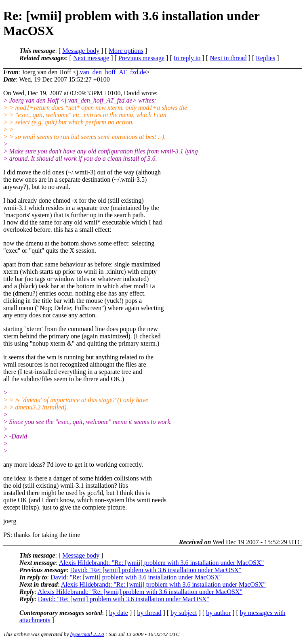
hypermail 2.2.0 (87, 634)
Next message (91, 58)
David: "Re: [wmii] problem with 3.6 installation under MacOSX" (156, 570)
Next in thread (228, 58)
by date (119, 613)
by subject (184, 613)
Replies (265, 58)
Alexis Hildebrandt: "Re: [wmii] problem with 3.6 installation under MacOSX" (161, 563)
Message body (81, 51)
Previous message (141, 58)
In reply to (187, 58)
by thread (149, 613)
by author (218, 613)
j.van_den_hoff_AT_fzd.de (111, 72)
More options (126, 51)
